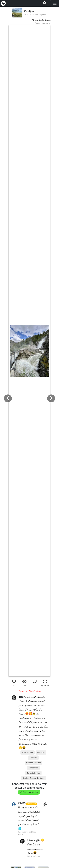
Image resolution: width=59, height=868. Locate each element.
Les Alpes (41, 752)
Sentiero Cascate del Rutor (33, 778)
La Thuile (33, 757)
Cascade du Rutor (33, 763)
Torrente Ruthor (33, 773)
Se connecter (29, 792)
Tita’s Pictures (28, 752)
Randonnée (33, 768)
